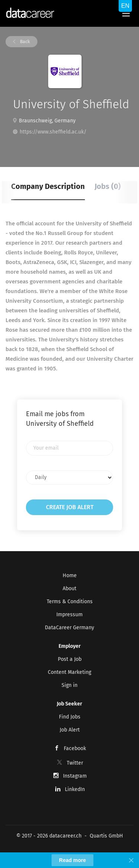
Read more (72, 860)
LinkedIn (75, 789)
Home (70, 576)
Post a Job (70, 659)
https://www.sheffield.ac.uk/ (53, 132)
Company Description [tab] (48, 186)
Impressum (69, 615)
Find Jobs (70, 717)
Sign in (69, 685)
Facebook (75, 748)
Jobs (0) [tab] (108, 186)
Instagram (75, 776)
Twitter (75, 763)
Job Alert (70, 730)
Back (24, 42)
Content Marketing (69, 672)
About (69, 589)
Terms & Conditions (70, 602)
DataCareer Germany (69, 628)
